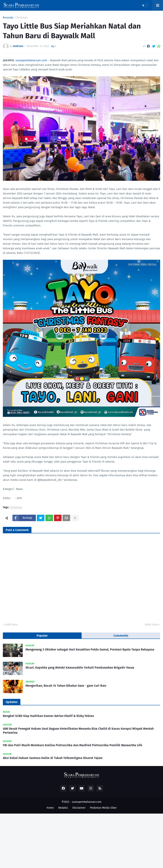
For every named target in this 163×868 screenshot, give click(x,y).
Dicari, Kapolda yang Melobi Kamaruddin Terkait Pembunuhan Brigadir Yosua (80, 668)
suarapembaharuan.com (31, 60)
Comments (121, 636)
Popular (42, 636)
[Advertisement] (81, 840)
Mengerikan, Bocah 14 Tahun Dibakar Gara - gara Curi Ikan (66, 686)
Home (50, 808)
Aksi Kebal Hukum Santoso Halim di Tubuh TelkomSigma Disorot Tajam (53, 758)
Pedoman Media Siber (103, 808)
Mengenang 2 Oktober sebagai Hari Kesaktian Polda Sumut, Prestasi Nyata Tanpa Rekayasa (90, 649)
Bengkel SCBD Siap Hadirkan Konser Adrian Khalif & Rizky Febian (48, 716)
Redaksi (63, 808)
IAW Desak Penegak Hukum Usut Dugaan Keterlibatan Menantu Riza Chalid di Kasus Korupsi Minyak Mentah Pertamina (78, 731)
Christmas (22, 18)
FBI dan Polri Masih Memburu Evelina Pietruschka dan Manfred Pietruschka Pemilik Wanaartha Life (73, 745)
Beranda (8, 18)
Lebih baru (11, 625)
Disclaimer (79, 808)
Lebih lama (151, 625)
